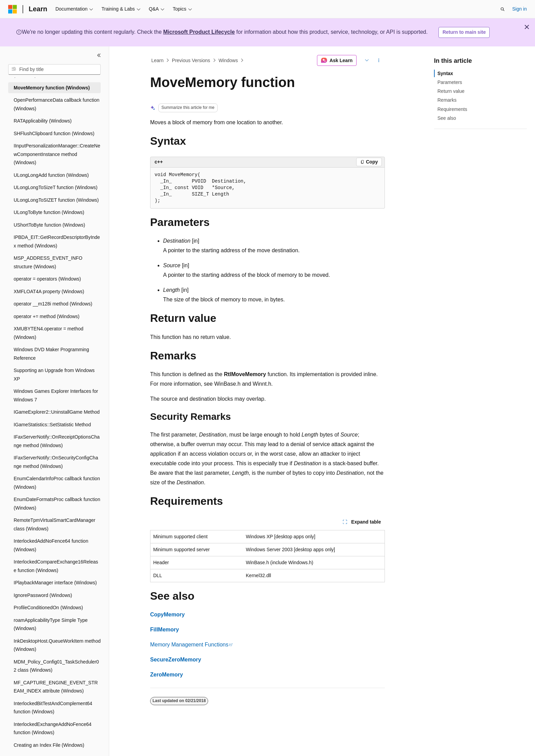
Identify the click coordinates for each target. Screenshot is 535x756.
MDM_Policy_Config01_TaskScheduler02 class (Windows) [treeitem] (56, 666)
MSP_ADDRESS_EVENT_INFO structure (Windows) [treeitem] (48, 262)
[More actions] (379, 60)
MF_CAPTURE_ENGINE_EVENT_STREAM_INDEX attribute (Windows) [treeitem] (56, 687)
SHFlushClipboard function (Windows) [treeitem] (54, 133)
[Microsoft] (13, 9)
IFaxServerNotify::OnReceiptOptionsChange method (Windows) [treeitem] (57, 441)
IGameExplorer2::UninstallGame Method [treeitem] (57, 412)
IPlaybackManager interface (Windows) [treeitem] (55, 583)
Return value (451, 91)
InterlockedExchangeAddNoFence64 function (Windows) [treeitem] (53, 729)
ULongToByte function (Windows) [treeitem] (49, 212)
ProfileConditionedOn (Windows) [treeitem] (48, 608)
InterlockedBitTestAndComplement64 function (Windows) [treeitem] (53, 708)
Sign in (519, 9)
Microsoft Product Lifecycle (199, 32)
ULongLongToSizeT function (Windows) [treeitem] (56, 187)
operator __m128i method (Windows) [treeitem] (53, 304)
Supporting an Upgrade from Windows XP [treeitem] (54, 375)
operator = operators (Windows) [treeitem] (47, 279)
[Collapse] (99, 55)
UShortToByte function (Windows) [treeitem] (49, 225)
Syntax (445, 73)
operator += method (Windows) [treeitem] (47, 316)
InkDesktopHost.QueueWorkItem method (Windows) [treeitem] (57, 645)
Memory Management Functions (189, 645)
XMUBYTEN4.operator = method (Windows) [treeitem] (48, 333)
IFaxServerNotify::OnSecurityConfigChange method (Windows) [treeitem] (56, 462)
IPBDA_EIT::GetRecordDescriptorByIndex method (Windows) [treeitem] (57, 241)
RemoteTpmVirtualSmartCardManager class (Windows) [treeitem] (54, 524)
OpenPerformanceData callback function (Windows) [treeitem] (56, 104)
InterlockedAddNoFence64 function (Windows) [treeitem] (51, 545)
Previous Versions (191, 60)
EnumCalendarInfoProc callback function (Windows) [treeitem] (57, 483)
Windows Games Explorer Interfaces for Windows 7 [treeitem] (56, 395)
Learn (158, 60)
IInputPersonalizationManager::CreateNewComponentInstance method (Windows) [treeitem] (57, 154)
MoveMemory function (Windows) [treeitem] (52, 88)
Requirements (452, 109)
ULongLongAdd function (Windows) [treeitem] (51, 175)
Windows (228, 60)
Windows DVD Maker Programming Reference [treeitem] (51, 354)
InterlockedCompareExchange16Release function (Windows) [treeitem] (56, 566)
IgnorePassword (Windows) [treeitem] (43, 595)
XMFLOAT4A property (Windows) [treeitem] (49, 291)
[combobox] (54, 70)
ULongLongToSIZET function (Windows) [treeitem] (56, 200)
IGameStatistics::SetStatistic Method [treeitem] (52, 425)
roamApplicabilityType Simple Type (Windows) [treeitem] (51, 624)
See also (447, 118)
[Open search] (503, 9)
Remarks (447, 100)
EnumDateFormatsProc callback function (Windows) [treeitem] (57, 504)
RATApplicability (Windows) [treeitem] (43, 121)
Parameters (450, 82)
